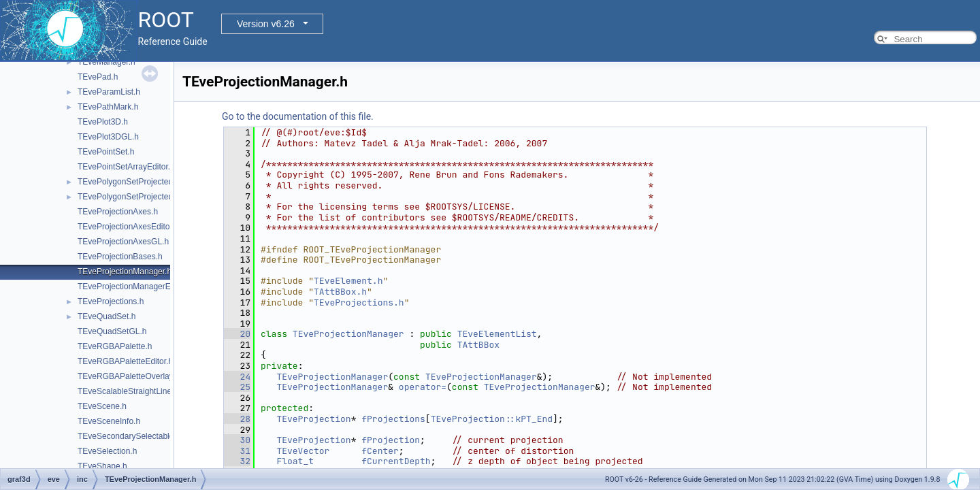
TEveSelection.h (107, 451)
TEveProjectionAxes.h (118, 212)
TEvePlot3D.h (103, 122)
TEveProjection (313, 419)
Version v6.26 (266, 24)
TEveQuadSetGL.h (112, 331)
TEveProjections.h (111, 301)
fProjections (393, 419)
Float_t (295, 461)
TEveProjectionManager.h (125, 272)
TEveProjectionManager (348, 334)
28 (237, 419)
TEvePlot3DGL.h (108, 137)
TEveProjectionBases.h (120, 257)
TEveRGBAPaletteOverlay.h (129, 376)
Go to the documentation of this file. (298, 116)
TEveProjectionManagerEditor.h (135, 287)
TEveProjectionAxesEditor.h (128, 227)
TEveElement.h (348, 281)
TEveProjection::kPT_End (492, 419)
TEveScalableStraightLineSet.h (134, 391)
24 (237, 377)
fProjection (391, 440)
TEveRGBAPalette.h (115, 346)
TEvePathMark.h (108, 107)
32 (237, 461)
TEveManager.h (107, 62)
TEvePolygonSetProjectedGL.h (134, 197)
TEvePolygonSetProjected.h (129, 182)
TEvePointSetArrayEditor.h (126, 167)
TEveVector (303, 451)
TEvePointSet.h (106, 152)
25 (237, 387)
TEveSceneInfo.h (109, 421)
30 (237, 440)
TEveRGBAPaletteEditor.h (125, 361)
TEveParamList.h (109, 92)
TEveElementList (497, 334)
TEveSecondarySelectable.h (129, 436)
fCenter (380, 451)
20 (237, 334)
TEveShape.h (102, 466)
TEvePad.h (98, 77)
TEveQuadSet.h (107, 316)
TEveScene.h (102, 406)
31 (237, 451)
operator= (423, 387)
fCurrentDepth (396, 461)
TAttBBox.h (340, 292)
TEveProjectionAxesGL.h (123, 242)
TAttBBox (478, 345)
